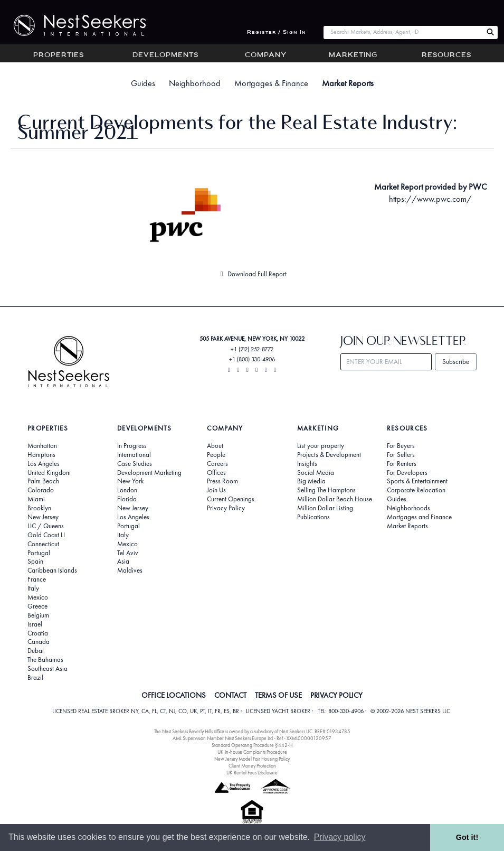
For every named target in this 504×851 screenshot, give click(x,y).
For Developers (407, 473)
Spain (35, 562)
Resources (446, 55)
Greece (37, 606)
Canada (39, 642)
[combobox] (403, 32)
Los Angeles (44, 464)
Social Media (316, 473)
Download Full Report (252, 274)
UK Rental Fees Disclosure (252, 773)
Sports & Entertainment (417, 481)
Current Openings (231, 499)
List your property (321, 446)
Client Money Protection (252, 766)
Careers (217, 464)
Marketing (353, 55)
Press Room (222, 481)
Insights (307, 464)
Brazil (35, 678)
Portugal (39, 553)
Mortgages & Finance (271, 83)
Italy (33, 588)
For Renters (402, 464)
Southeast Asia (47, 669)
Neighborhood (195, 83)
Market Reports (348, 83)
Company (266, 55)
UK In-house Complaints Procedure (252, 752)
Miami (36, 499)
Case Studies (135, 464)
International (134, 455)
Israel (35, 624)
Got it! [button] (467, 837)
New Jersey (43, 517)
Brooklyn (39, 508)
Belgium (38, 615)
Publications (313, 517)
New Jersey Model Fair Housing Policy (252, 759)
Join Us (216, 490)
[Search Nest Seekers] (490, 32)
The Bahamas (45, 660)
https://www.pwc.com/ (430, 199)
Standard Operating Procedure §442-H (252, 745)
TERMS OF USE (278, 695)
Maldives (130, 571)
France (37, 579)
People (216, 455)
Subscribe (456, 362)
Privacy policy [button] (340, 837)
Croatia (38, 633)
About (215, 446)
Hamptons (41, 455)
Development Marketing (149, 473)
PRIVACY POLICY (336, 695)
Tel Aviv (128, 553)
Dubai (36, 651)
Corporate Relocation (416, 490)
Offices (216, 473)
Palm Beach (43, 481)
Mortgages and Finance (419, 517)
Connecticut (43, 544)
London (127, 490)
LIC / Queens (46, 526)
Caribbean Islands (52, 571)
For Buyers (401, 446)
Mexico (38, 597)
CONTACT (230, 695)
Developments (165, 55)
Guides (143, 83)
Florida (127, 499)
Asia (123, 562)
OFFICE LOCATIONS (174, 695)
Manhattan (42, 446)
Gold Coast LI (46, 535)
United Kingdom (49, 473)
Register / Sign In (277, 32)
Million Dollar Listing (325, 508)
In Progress (132, 446)
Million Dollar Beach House (335, 499)
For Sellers (401, 455)
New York (130, 481)
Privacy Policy (226, 508)
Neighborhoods (408, 508)
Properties (59, 55)
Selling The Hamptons (326, 490)
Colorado (41, 490)
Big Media (311, 481)
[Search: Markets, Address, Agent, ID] (403, 32)
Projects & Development (329, 455)
